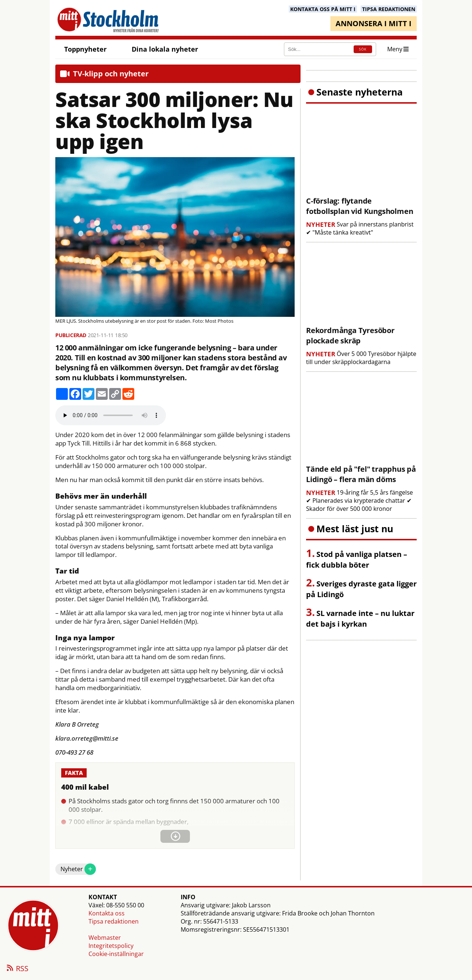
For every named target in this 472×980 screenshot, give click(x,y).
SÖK (363, 49)
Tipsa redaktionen (114, 921)
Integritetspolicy (111, 946)
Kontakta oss (107, 913)
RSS (17, 969)
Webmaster (105, 938)
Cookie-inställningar (116, 954)
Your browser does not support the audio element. (111, 415)
